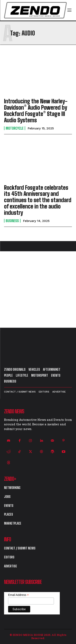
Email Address (18, 595)
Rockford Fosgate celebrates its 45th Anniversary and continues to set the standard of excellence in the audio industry (38, 200)
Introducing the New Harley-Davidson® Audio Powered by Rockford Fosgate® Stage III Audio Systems (36, 110)
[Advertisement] (38, 289)
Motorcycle (15, 128)
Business (12, 221)
